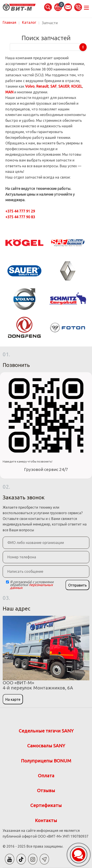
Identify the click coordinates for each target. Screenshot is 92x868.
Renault (42, 86)
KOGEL (77, 86)
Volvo (30, 86)
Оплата (46, 776)
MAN (9, 92)
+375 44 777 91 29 (20, 211)
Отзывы (46, 790)
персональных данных (31, 586)
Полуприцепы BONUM (46, 761)
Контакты (46, 820)
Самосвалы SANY (46, 746)
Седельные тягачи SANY (46, 731)
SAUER (64, 86)
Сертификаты (46, 805)
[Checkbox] (7, 582)
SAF (53, 86)
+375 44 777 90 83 (20, 217)
